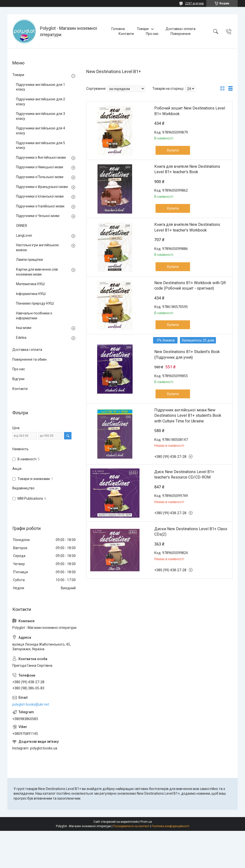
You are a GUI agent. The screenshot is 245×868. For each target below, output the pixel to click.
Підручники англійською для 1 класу (41, 87)
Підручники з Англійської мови (41, 157)
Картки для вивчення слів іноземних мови (37, 272)
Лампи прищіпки (29, 260)
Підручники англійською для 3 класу (41, 116)
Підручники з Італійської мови (40, 206)
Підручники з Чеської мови (38, 216)
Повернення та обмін (29, 359)
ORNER (22, 226)
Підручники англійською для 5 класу (41, 145)
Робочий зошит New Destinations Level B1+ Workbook (190, 111)
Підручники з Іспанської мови (40, 196)
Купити (173, 150)
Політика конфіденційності (170, 826)
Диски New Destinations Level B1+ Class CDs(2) (191, 532)
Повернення (181, 34)
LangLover (24, 235)
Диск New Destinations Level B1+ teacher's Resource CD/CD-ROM (184, 474)
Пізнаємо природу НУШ (35, 303)
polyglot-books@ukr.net (31, 704)
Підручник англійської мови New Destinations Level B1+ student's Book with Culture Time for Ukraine (188, 416)
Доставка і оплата (181, 29)
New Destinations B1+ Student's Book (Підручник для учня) (187, 354)
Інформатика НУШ (31, 294)
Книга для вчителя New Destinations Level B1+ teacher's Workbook (187, 227)
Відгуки (18, 379)
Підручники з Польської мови (40, 177)
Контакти (126, 34)
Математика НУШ (30, 284)
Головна (118, 29)
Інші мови (24, 328)
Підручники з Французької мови (42, 187)
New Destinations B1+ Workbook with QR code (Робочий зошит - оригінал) (190, 286)
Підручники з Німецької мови (40, 167)
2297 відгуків (194, 3)
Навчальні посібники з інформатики (34, 316)
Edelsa (21, 338)
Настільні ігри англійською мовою (37, 248)
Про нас (152, 34)
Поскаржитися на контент (131, 826)
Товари (143, 29)
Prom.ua (146, 822)
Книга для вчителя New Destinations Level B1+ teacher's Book (187, 169)
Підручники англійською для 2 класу (41, 102)
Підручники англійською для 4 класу (41, 131)
